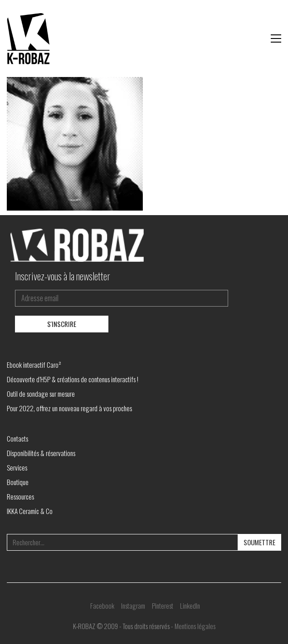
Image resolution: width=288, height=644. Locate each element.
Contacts (17, 438)
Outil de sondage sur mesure (41, 394)
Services (17, 467)
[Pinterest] (163, 606)
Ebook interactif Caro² (34, 365)
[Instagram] (133, 606)
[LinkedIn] (190, 606)
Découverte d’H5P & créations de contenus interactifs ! (73, 379)
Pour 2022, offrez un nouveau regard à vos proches (69, 408)
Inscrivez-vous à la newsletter (63, 276)
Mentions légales (195, 626)
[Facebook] (102, 606)
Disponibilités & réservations (41, 453)
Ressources (20, 496)
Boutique (18, 482)
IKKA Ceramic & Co (30, 511)
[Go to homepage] (29, 38)
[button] (276, 38)
